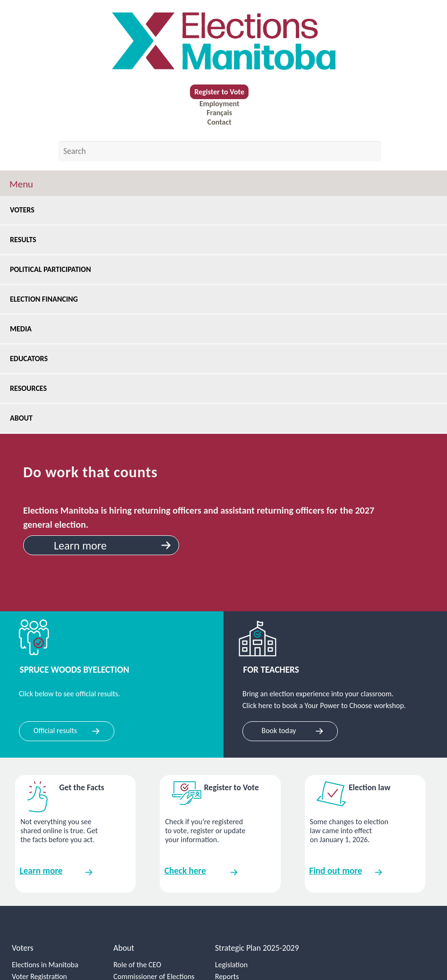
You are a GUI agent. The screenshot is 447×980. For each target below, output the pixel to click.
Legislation (231, 965)
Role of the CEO (137, 965)
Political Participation (54, 269)
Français (219, 113)
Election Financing (47, 299)
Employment (219, 104)
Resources (32, 388)
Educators (32, 359)
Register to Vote (219, 92)
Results (26, 240)
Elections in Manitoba (45, 965)
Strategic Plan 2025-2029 (257, 948)
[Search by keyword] (220, 151)
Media (24, 329)
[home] (223, 41)
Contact (219, 122)
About (25, 418)
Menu (21, 184)
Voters (26, 210)
